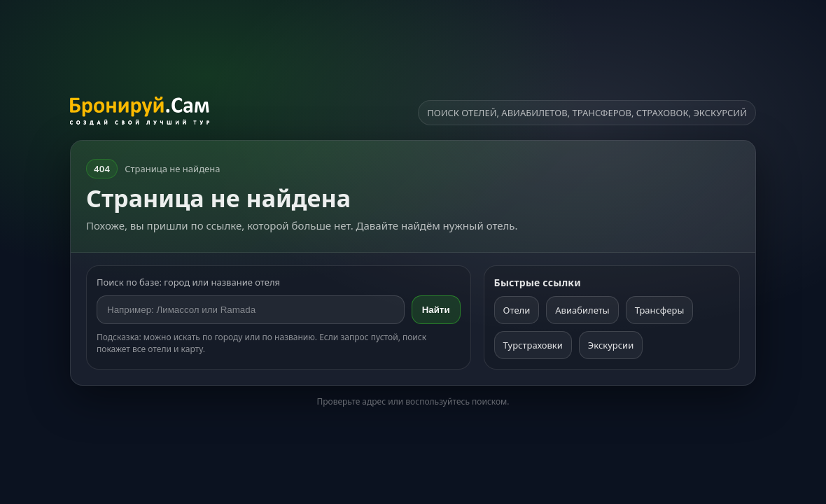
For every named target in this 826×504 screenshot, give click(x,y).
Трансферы (660, 310)
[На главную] (140, 113)
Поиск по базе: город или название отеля (188, 282)
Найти (436, 310)
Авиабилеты (582, 310)
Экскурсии (611, 345)
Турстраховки (533, 345)
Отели (517, 310)
